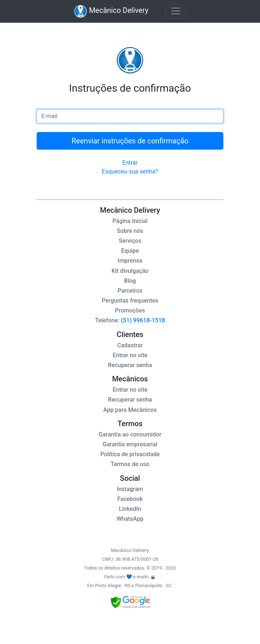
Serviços (130, 241)
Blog (130, 281)
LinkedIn (130, 509)
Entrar (130, 163)
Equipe (130, 251)
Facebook (130, 499)
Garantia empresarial (130, 444)
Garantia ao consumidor (130, 434)
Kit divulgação (130, 271)
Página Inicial (130, 221)
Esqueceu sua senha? (130, 171)
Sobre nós (130, 231)
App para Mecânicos (130, 410)
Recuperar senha (130, 365)
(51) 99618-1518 (142, 320)
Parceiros (130, 291)
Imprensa (130, 261)
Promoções (130, 310)
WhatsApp (130, 519)
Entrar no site (130, 355)
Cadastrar (130, 345)
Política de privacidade (130, 454)
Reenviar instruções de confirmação (130, 141)
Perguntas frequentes (130, 301)
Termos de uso (130, 464)
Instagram (130, 489)
